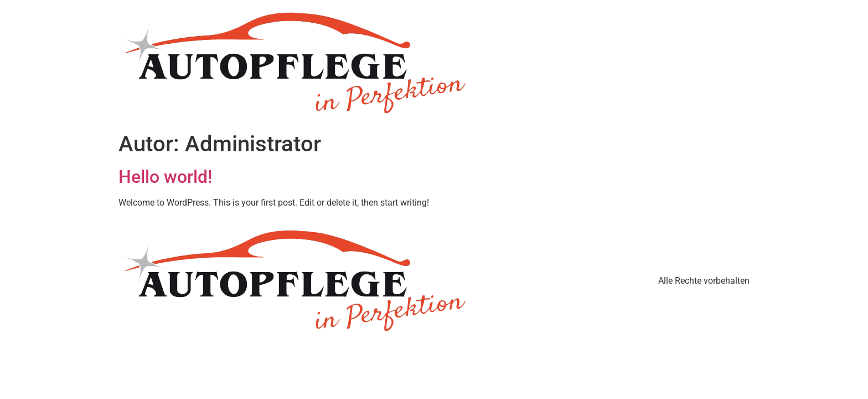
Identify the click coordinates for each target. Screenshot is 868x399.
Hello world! (165, 177)
